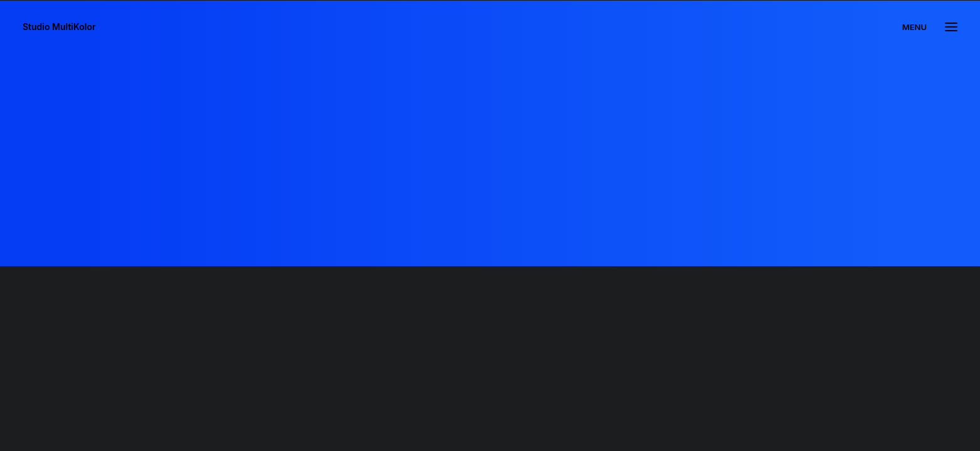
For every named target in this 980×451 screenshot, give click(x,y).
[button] (951, 27)
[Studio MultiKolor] (59, 27)
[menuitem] (917, 27)
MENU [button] (914, 27)
